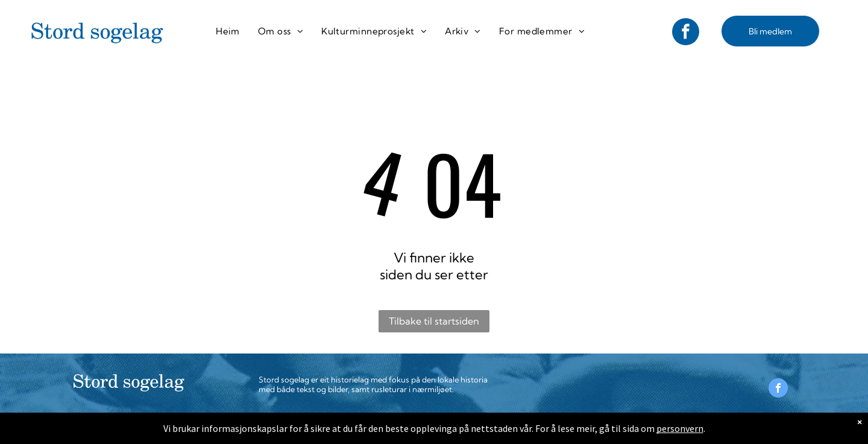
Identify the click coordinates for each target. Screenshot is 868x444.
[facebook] (686, 33)
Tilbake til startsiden (434, 321)
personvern (680, 428)
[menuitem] (228, 31)
